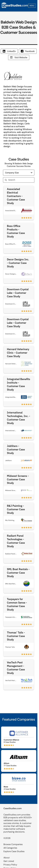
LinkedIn (9, 51)
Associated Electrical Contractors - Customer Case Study (16, 196)
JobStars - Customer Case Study (16, 449)
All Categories (10, 848)
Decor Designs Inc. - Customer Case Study (18, 263)
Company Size (19, 173)
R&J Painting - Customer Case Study (16, 509)
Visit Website (19, 57)
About (7, 858)
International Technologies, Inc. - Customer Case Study (19, 418)
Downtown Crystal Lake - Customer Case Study (18, 293)
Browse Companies (13, 844)
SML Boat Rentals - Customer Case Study (18, 573)
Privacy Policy (10, 865)
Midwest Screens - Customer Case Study (18, 479)
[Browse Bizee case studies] (19, 784)
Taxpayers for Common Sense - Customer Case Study (17, 604)
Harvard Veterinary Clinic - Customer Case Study (18, 353)
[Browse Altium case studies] (19, 761)
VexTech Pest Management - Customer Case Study (16, 668)
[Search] (20, 180)
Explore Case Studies (14, 851)
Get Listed (9, 861)
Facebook (28, 51)
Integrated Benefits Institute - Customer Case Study (19, 384)
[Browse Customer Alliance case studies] (19, 737)
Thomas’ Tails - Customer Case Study (16, 636)
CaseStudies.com (13, 808)
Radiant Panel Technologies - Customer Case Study (16, 541)
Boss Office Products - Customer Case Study (16, 231)
